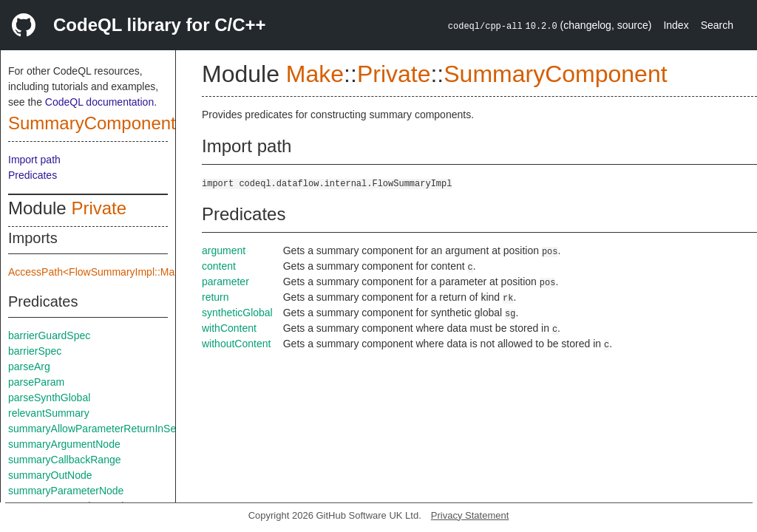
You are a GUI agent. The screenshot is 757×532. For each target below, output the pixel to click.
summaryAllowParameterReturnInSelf (95, 429)
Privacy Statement (470, 515)
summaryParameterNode (66, 491)
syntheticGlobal (237, 313)
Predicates (33, 175)
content (219, 266)
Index (676, 25)
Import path (34, 160)
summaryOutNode (50, 475)
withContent (229, 328)
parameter (225, 282)
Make (315, 74)
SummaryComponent (92, 123)
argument (224, 250)
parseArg (29, 366)
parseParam (36, 382)
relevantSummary (49, 413)
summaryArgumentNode (64, 444)
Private (99, 208)
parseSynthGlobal (49, 398)
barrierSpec (35, 351)
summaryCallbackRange (65, 460)
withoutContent (236, 344)
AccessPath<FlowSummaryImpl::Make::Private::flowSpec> (143, 272)
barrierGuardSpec (49, 335)
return (215, 297)
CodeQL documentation (99, 102)
